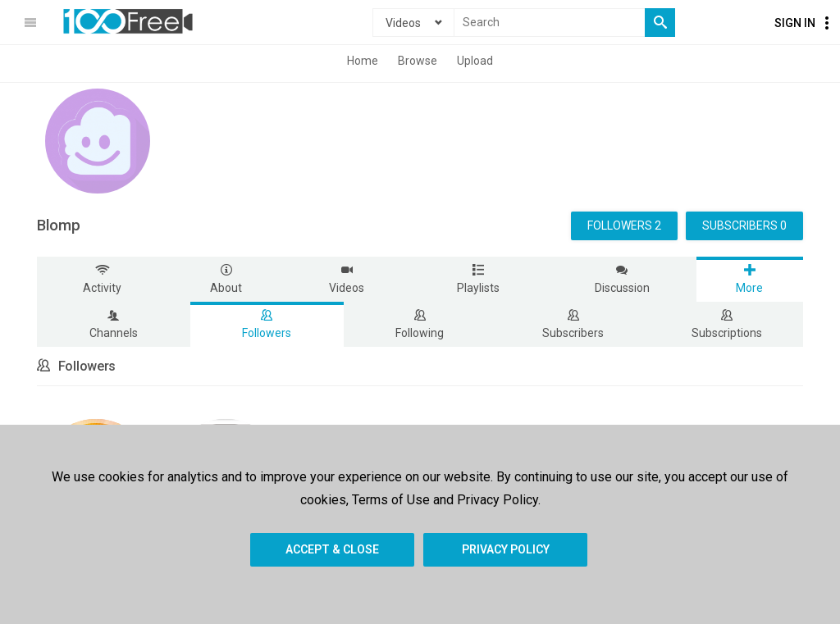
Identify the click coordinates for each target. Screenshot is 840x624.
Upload (475, 61)
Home (363, 61)
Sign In (795, 23)
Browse (418, 61)
